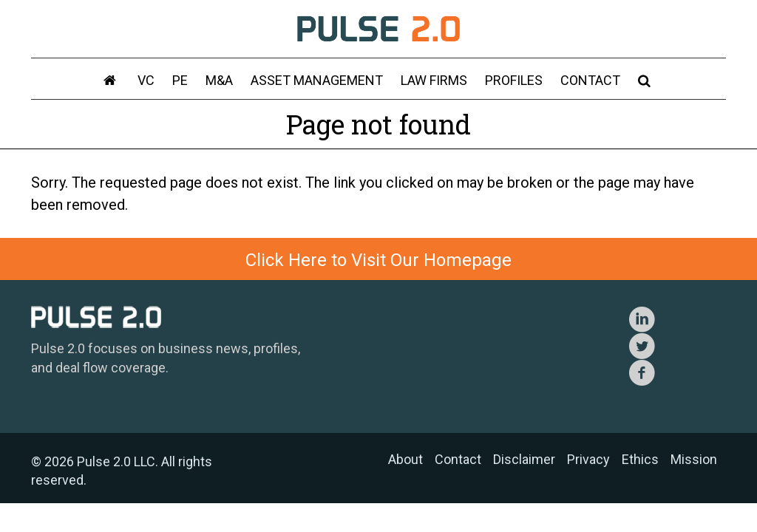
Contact (590, 80)
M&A (219, 80)
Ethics (640, 459)
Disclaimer (524, 459)
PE (180, 80)
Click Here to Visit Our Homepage (378, 260)
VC (146, 80)
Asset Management (317, 80)
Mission (694, 459)
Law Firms (434, 80)
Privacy (588, 459)
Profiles (514, 80)
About (405, 459)
